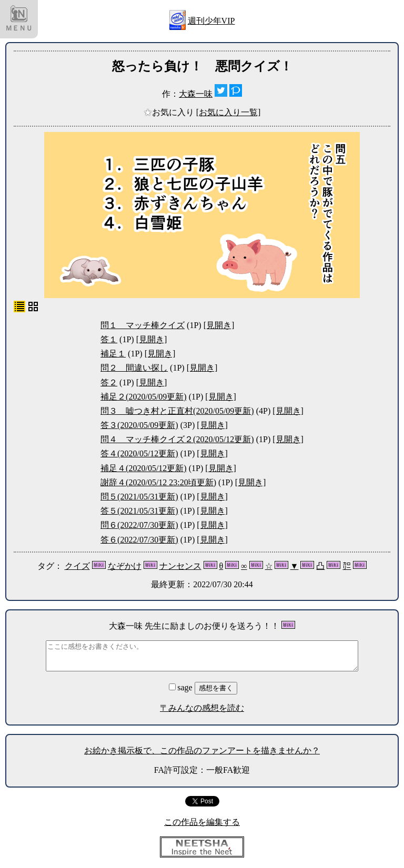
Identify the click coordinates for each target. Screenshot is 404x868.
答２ (109, 382)
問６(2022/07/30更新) (139, 525)
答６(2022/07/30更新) (139, 540)
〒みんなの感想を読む (202, 708)
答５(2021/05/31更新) (139, 511)
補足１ (113, 354)
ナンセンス (180, 566)
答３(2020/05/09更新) (139, 425)
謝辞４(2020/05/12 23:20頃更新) (158, 482)
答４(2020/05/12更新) (139, 453)
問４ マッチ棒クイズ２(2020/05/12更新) (177, 439)
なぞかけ (125, 566)
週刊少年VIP (211, 21)
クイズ (77, 566)
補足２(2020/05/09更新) (144, 397)
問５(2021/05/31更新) (139, 497)
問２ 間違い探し (134, 368)
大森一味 (196, 94)
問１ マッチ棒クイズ (143, 325)
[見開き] (219, 325)
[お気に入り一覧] (229, 112)
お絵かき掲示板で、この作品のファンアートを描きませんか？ (202, 750)
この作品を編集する (202, 822)
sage (181, 687)
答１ (109, 339)
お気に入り (170, 112)
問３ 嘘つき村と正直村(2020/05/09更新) (177, 411)
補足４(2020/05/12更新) (144, 468)
